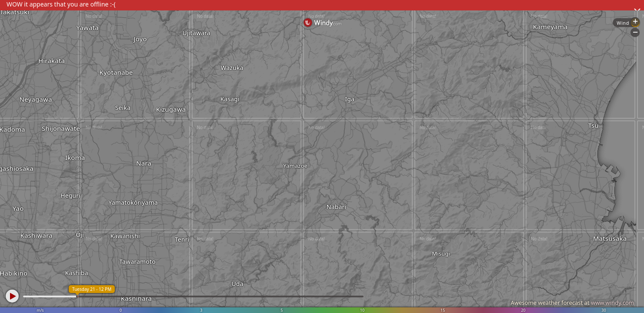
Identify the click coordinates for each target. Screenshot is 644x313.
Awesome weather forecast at (572, 303)
